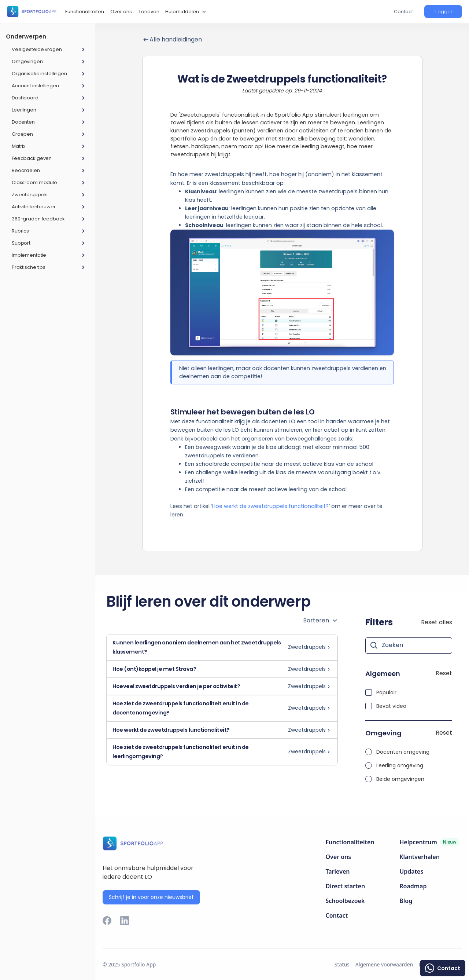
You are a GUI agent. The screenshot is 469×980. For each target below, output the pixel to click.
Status (342, 964)
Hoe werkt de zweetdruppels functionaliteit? (270, 506)
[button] (185, 12)
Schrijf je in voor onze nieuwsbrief (151, 897)
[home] (32, 11)
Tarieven (149, 12)
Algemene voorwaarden (384, 964)
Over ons (121, 12)
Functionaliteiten (85, 12)
